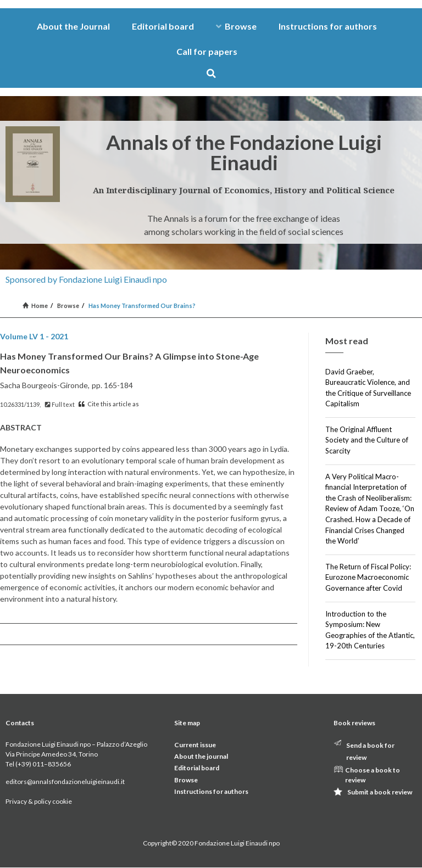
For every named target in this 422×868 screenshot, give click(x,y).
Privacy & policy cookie (39, 801)
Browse (236, 26)
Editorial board (163, 26)
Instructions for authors (328, 26)
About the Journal (73, 26)
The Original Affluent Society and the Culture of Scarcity (367, 440)
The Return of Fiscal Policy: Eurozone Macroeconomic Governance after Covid (368, 577)
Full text (60, 404)
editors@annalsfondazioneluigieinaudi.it (65, 782)
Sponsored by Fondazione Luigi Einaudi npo (86, 279)
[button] (211, 73)
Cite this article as (109, 404)
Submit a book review (380, 792)
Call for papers (207, 51)
